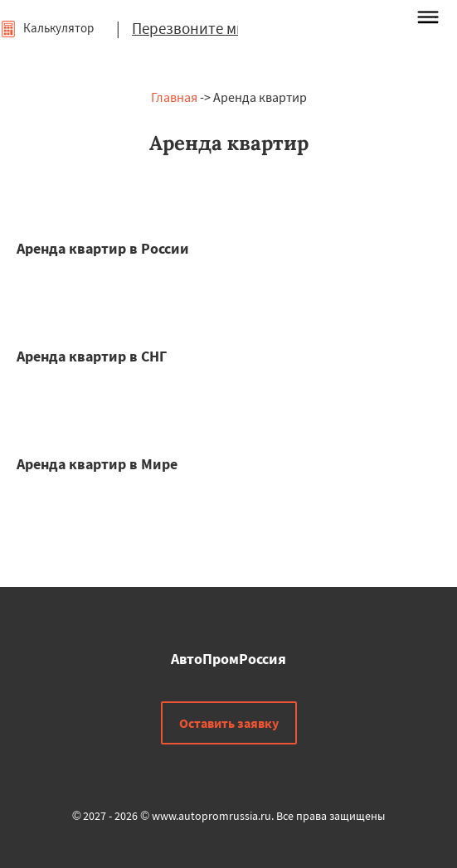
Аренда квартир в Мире (97, 464)
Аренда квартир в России (103, 248)
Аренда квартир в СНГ (92, 356)
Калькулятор (47, 28)
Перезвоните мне (192, 28)
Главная (174, 97)
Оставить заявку (229, 723)
